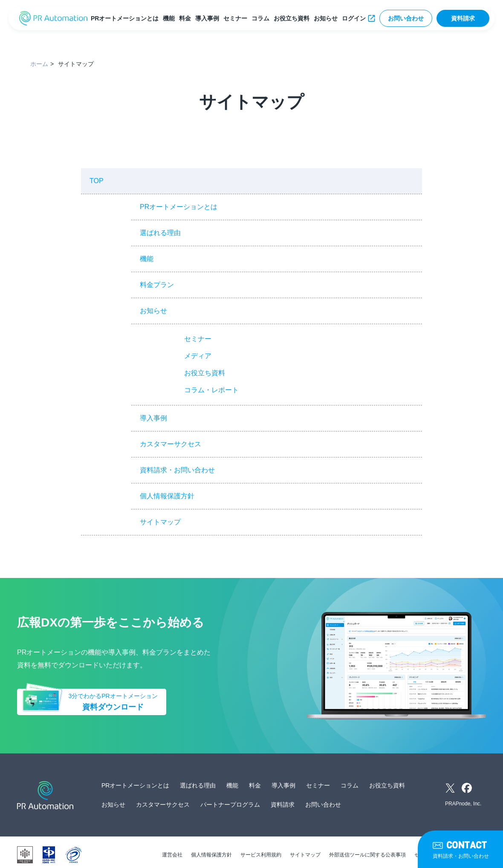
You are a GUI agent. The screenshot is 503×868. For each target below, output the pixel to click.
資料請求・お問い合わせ (177, 470)
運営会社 (172, 855)
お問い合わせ (406, 18)
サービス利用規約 (261, 855)
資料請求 (463, 18)
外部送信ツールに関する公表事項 (367, 855)
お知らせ (326, 18)
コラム (260, 18)
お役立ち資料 (292, 18)
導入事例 (207, 18)
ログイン (354, 18)
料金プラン (157, 285)
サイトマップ (160, 522)
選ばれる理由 (160, 233)
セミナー (235, 18)
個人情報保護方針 (167, 496)
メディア (198, 356)
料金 (185, 18)
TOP (97, 181)
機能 (169, 18)
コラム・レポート (211, 390)
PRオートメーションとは (125, 18)
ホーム (39, 64)
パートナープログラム (230, 805)
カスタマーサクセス (171, 444)
